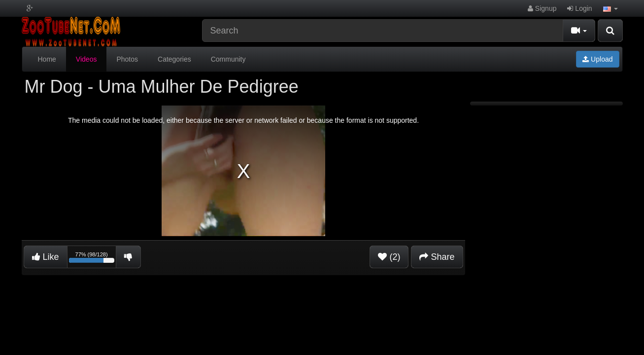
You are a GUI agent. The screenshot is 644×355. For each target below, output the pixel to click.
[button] (610, 8)
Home (47, 59)
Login (579, 8)
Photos (127, 59)
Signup (542, 8)
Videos (86, 59)
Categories (174, 59)
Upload (597, 59)
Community (228, 59)
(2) (389, 257)
